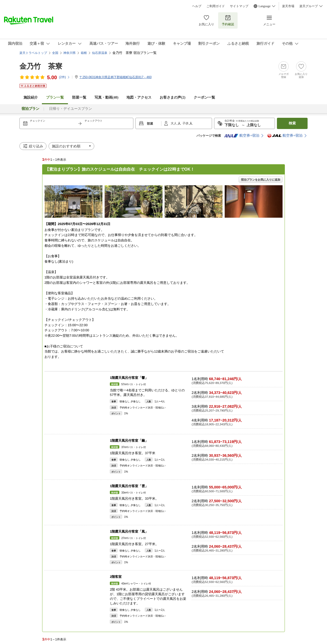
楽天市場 (288, 6)
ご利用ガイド (216, 6)
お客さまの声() (172, 97)
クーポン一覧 (204, 97)
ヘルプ (197, 6)
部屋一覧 (79, 97)
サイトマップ (239, 6)
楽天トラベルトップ (33, 53)
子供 (186, 123)
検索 (292, 123)
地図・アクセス (139, 97)
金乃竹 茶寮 (41, 66)
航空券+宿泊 (242, 136)
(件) (65, 77)
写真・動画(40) (106, 97)
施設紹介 (31, 97)
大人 (174, 123)
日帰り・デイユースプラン (71, 109)
